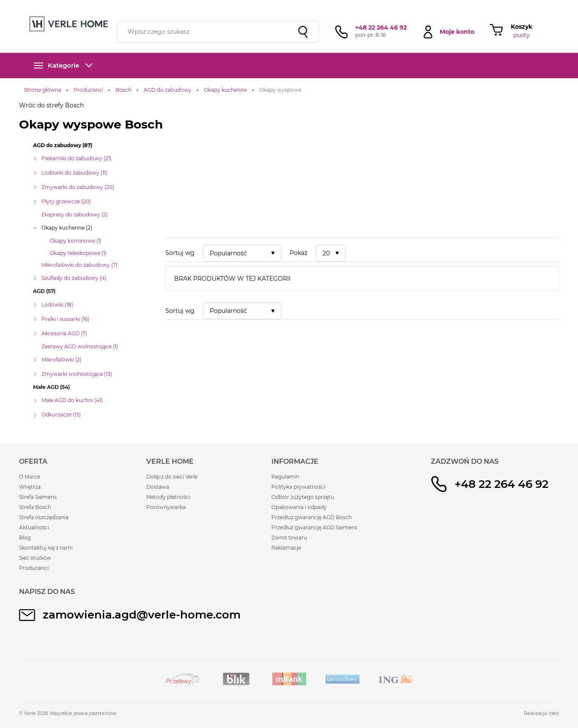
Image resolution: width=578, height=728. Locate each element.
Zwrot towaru (289, 538)
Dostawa (158, 487)
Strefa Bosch (35, 507)
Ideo (554, 713)
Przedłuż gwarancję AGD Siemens (314, 527)
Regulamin (285, 477)
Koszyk (522, 27)
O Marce (30, 477)
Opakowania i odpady (299, 507)
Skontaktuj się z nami (46, 548)
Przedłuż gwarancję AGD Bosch (312, 517)
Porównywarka (166, 507)
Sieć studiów (35, 558)
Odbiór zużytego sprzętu (303, 497)
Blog (25, 538)
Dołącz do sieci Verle (172, 477)
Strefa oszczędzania (44, 517)
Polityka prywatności (298, 487)
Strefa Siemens (38, 497)
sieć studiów (356, 5)
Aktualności (34, 527)
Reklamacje (286, 548)
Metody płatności (168, 497)
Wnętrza (30, 487)
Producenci (34, 568)
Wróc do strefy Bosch (51, 105)
